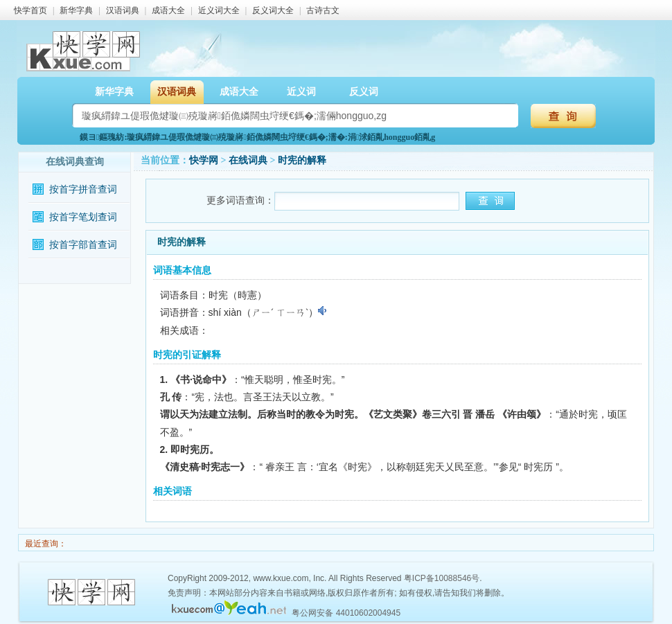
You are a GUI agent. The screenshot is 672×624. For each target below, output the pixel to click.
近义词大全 (219, 10)
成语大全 (168, 10)
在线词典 (248, 160)
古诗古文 (323, 10)
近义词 (301, 92)
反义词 (364, 92)
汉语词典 (123, 10)
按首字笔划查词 (83, 217)
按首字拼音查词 (83, 189)
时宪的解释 (302, 160)
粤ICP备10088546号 (442, 578)
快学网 (204, 160)
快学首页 (30, 10)
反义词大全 (273, 10)
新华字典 (76, 10)
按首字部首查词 (83, 245)
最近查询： (45, 544)
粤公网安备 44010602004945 (346, 613)
